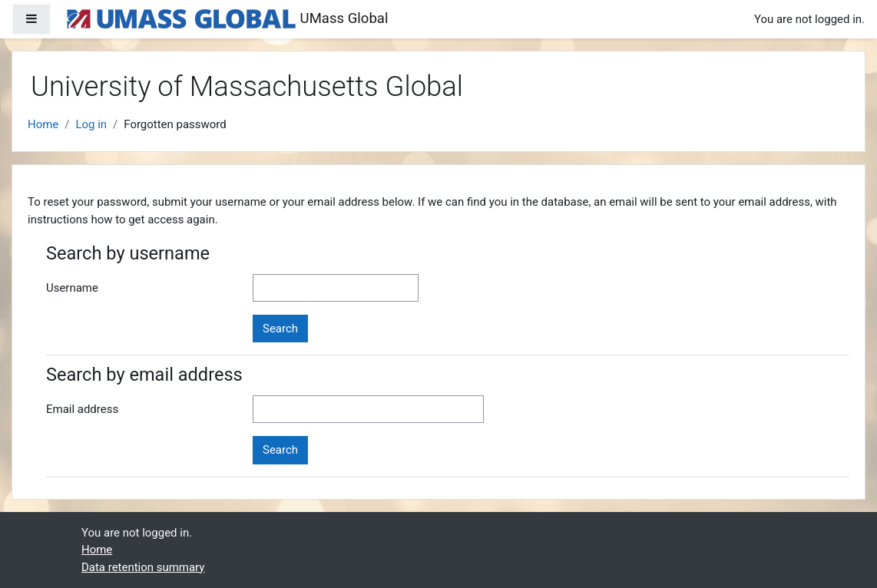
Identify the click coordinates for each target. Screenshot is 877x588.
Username (72, 288)
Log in (91, 124)
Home (43, 124)
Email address (82, 409)
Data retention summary (143, 567)
